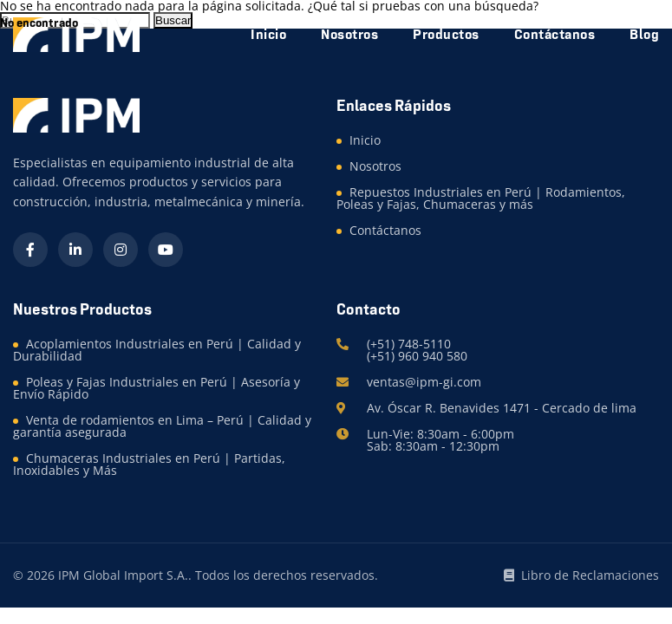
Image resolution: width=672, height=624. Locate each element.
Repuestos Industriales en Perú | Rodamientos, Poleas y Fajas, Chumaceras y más (481, 198)
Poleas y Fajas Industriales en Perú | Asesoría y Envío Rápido (157, 388)
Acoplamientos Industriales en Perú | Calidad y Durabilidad (157, 350)
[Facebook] (30, 250)
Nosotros (375, 166)
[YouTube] (166, 250)
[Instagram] (121, 250)
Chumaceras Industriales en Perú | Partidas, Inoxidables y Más (149, 464)
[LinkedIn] (75, 250)
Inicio (365, 140)
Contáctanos (385, 230)
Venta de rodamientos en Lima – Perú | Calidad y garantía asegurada (162, 426)
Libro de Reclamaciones (581, 575)
